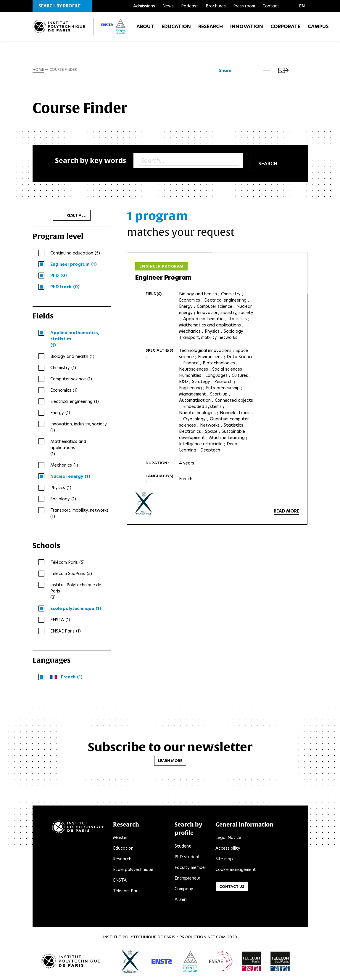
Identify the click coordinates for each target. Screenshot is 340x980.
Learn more (170, 762)
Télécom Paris (127, 892)
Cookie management (236, 871)
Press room (244, 6)
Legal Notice (228, 839)
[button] (62, 6)
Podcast (190, 6)
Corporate (285, 29)
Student (183, 847)
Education (176, 29)
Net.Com (217, 938)
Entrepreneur (187, 879)
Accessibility (228, 850)
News (168, 6)
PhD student (187, 858)
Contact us (232, 888)
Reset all (76, 216)
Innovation (247, 29)
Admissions (144, 6)
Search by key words (91, 162)
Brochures (216, 6)
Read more (286, 513)
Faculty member (190, 869)
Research (211, 29)
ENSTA (120, 882)
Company (184, 890)
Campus (318, 29)
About (145, 29)
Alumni (181, 901)
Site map (224, 860)
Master (120, 839)
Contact (271, 6)
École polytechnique (133, 871)
